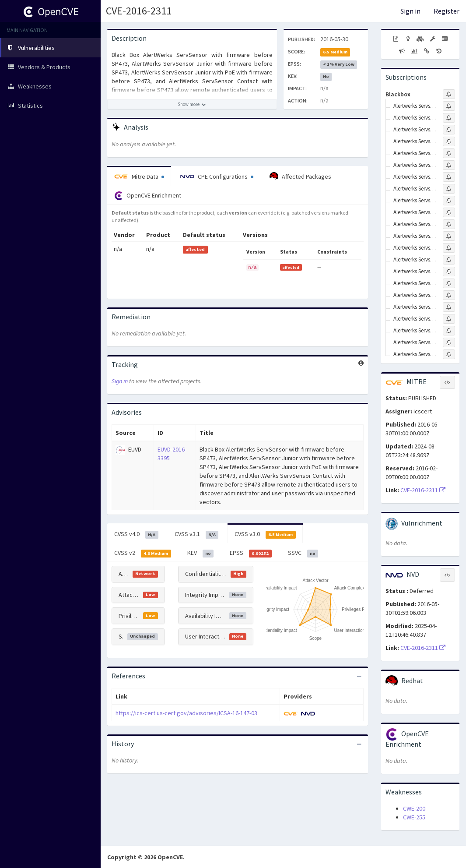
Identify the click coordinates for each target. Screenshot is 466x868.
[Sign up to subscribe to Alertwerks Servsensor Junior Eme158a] (449, 342)
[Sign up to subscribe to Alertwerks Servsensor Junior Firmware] (449, 354)
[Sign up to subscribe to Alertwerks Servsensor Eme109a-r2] (449, 130)
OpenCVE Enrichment (148, 196)
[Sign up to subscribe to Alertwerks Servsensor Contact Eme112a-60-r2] (449, 189)
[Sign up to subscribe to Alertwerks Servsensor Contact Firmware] (449, 224)
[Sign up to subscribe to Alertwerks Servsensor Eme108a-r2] (449, 118)
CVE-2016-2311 (139, 11)
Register (447, 11)
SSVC (303, 553)
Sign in (410, 11)
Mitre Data (139, 176)
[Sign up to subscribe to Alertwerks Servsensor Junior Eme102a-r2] (449, 260)
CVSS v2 (143, 553)
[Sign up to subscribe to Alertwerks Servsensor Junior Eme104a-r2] (449, 283)
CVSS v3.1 (197, 534)
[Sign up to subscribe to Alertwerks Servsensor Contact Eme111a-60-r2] (449, 165)
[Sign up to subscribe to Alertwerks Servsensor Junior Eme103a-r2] (449, 272)
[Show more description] (192, 104)
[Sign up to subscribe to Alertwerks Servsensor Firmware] (449, 248)
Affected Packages (300, 176)
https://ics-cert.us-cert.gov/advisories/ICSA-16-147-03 (186, 713)
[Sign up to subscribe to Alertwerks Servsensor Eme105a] (449, 236)
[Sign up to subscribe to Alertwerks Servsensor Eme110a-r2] (449, 141)
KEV (201, 553)
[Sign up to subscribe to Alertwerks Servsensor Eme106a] (449, 106)
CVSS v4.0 (136, 534)
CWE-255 (414, 817)
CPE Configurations (217, 176)
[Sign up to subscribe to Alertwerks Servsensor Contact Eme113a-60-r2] (449, 212)
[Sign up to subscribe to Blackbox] (449, 94)
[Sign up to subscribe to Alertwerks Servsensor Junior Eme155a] (449, 331)
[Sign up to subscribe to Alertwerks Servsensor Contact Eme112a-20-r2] (449, 177)
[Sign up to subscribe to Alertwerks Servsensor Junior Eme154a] (449, 319)
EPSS (251, 553)
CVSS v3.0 (265, 534)
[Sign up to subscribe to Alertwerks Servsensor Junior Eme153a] (449, 307)
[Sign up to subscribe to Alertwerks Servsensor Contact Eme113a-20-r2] (449, 201)
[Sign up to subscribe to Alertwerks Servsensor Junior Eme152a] (449, 295)
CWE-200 (414, 808)
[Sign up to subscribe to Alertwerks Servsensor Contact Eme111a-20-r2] (449, 153)
